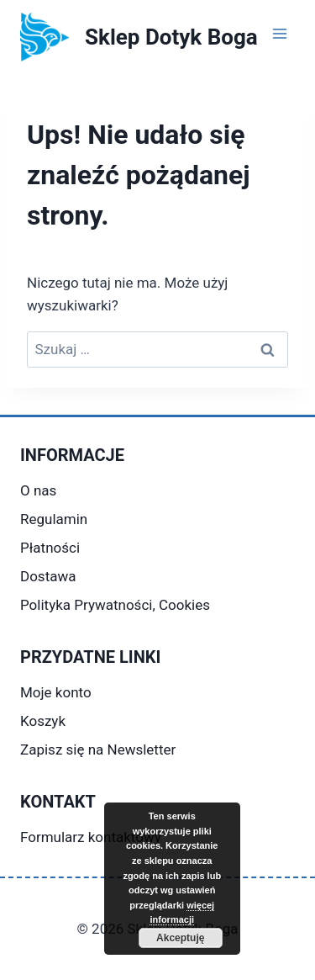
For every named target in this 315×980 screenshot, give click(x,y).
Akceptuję (180, 938)
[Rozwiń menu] (279, 33)
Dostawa (48, 576)
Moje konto (56, 692)
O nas (38, 490)
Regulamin (54, 519)
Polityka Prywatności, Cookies (115, 605)
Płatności (50, 548)
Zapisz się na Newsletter (98, 750)
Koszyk (43, 721)
